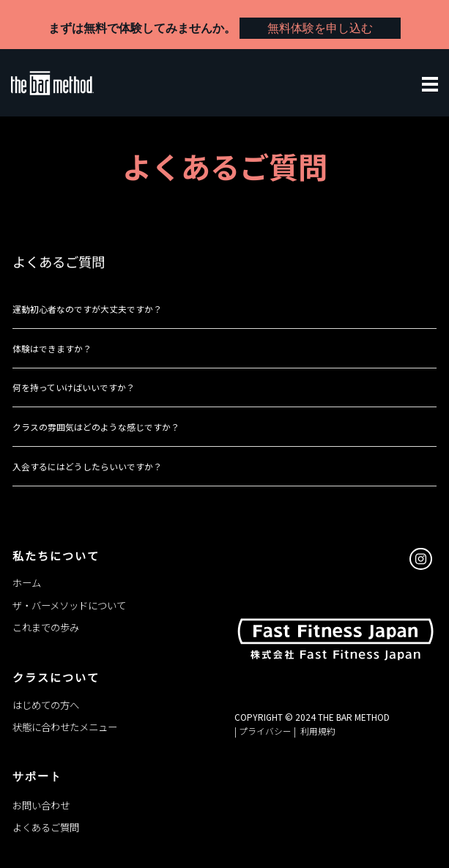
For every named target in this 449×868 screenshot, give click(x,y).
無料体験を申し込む (320, 28)
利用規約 (317, 731)
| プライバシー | (266, 731)
